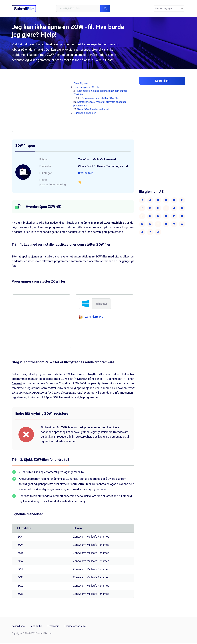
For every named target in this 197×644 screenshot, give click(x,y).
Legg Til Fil (36, 627)
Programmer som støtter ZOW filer (100, 98)
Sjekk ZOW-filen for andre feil (93, 109)
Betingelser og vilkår (75, 627)
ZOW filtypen (81, 84)
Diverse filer (86, 173)
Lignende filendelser (85, 113)
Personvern (53, 627)
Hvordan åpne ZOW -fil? (86, 87)
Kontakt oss (18, 627)
